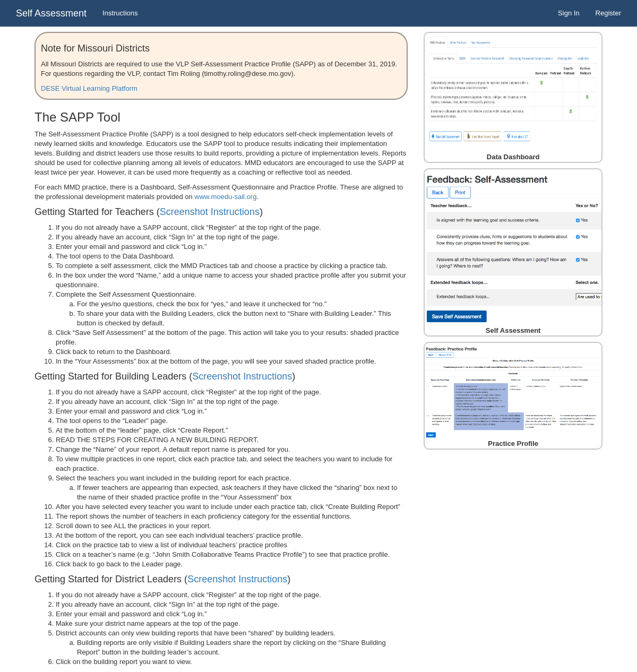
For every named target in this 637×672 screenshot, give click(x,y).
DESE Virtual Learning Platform (89, 88)
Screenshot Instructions (210, 212)
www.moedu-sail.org (225, 197)
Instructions (120, 13)
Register (608, 13)
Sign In (569, 13)
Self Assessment (51, 13)
